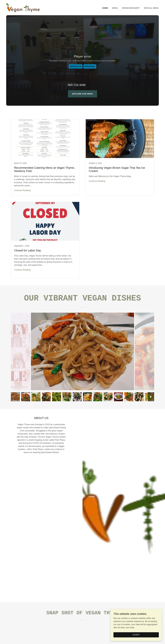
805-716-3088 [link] (77, 85)
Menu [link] (115, 8)
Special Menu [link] (151, 8)
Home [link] (105, 8)
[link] (23, 7)
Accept (136, 635)
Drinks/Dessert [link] (131, 8)
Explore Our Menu (83, 94)
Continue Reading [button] (22, 190)
